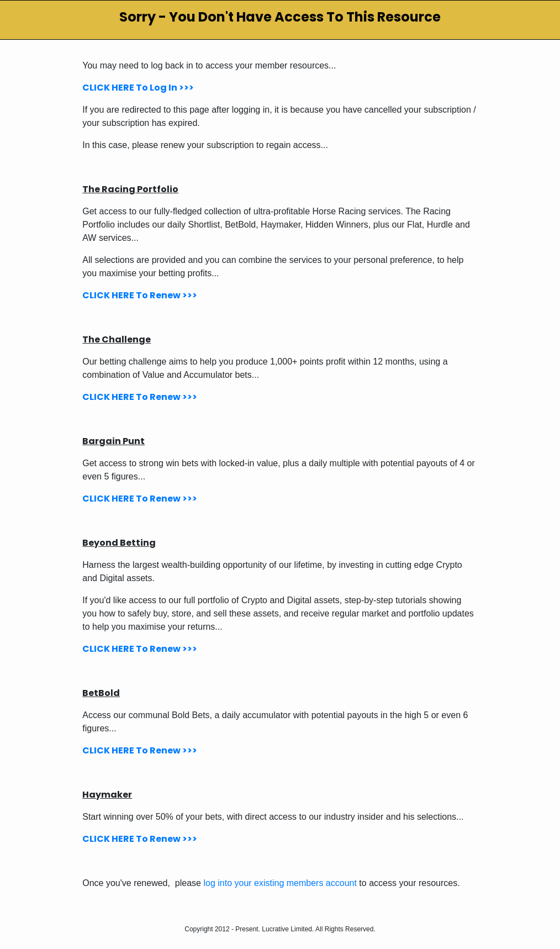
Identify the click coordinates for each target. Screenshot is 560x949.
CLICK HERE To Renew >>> (140, 295)
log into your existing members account (280, 883)
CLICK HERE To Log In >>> (138, 88)
